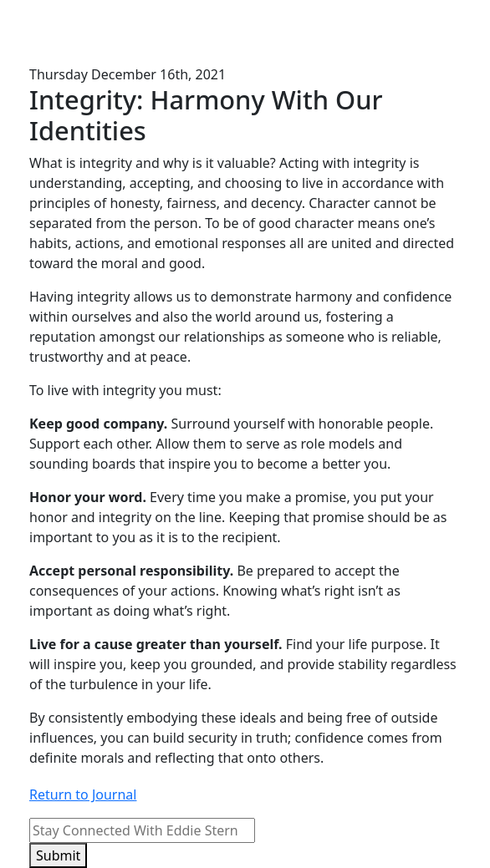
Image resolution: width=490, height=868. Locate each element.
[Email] (142, 830)
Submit (58, 855)
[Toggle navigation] (437, 33)
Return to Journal (83, 794)
